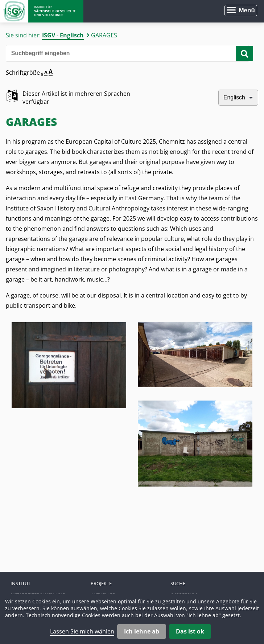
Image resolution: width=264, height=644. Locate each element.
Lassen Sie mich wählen (82, 631)
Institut (20, 583)
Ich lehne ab (142, 631)
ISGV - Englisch (63, 35)
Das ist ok (190, 631)
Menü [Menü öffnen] (247, 10)
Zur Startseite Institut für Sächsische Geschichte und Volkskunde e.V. (42, 11)
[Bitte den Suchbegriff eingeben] (127, 53)
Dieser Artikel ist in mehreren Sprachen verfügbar (76, 98)
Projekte (101, 583)
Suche (178, 583)
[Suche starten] (244, 53)
